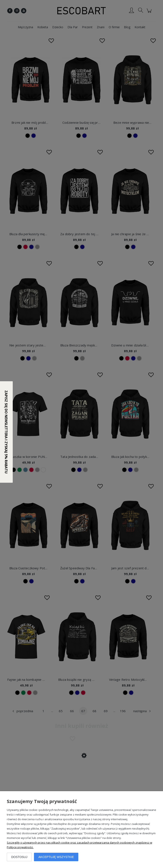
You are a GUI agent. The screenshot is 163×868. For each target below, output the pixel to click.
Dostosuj (19, 857)
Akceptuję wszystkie (56, 857)
